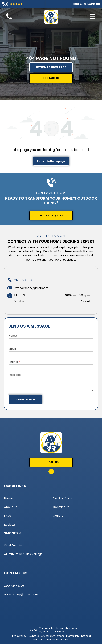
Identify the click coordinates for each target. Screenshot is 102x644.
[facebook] (51, 472)
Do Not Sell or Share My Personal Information (54, 636)
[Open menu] (93, 17)
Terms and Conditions (58, 639)
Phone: (13, 362)
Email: (12, 349)
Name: (13, 336)
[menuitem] (26, 498)
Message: (15, 375)
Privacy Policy (18, 636)
